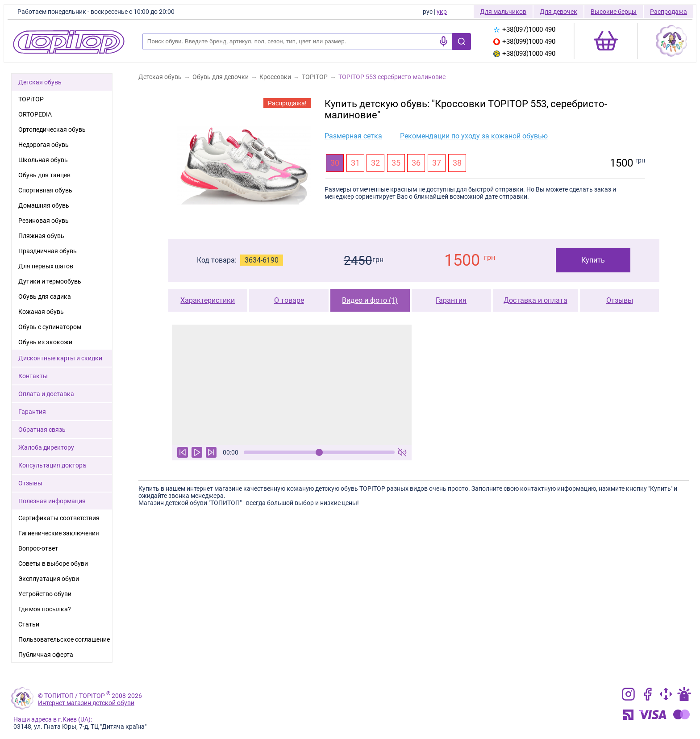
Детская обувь (40, 82)
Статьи (29, 624)
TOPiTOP (31, 99)
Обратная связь (42, 430)
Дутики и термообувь (50, 281)
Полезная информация (52, 501)
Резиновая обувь (44, 221)
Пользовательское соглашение (64, 639)
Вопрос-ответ (38, 548)
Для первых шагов (46, 266)
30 (335, 163)
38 (457, 163)
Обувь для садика (45, 296)
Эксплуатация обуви (49, 579)
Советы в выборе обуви (53, 564)
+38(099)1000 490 (524, 42)
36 (416, 163)
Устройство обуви (45, 594)
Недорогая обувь (44, 145)
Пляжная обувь (41, 236)
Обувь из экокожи (45, 342)
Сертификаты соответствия (59, 518)
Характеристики (208, 300)
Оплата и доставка (46, 394)
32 (375, 163)
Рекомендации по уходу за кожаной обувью (474, 136)
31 (355, 163)
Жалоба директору (46, 447)
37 (437, 163)
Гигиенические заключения (59, 533)
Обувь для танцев (44, 175)
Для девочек (558, 12)
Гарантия (451, 300)
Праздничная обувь (48, 251)
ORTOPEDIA (35, 114)
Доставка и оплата (535, 300)
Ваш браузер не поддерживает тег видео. (292, 385)
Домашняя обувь (44, 205)
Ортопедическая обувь (52, 129)
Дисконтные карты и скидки (60, 358)
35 (396, 163)
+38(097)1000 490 (524, 29)
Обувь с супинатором (50, 327)
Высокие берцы (614, 12)
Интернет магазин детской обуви (86, 703)
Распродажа (669, 12)
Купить (593, 260)
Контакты (33, 376)
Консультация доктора (52, 465)
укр (442, 12)
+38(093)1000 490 (524, 54)
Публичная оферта (46, 655)
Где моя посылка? (45, 609)
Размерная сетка (353, 136)
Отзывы (620, 300)
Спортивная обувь (45, 190)
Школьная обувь (43, 160)
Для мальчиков (503, 12)
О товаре (289, 300)
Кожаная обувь (41, 312)
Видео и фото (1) (370, 300)
